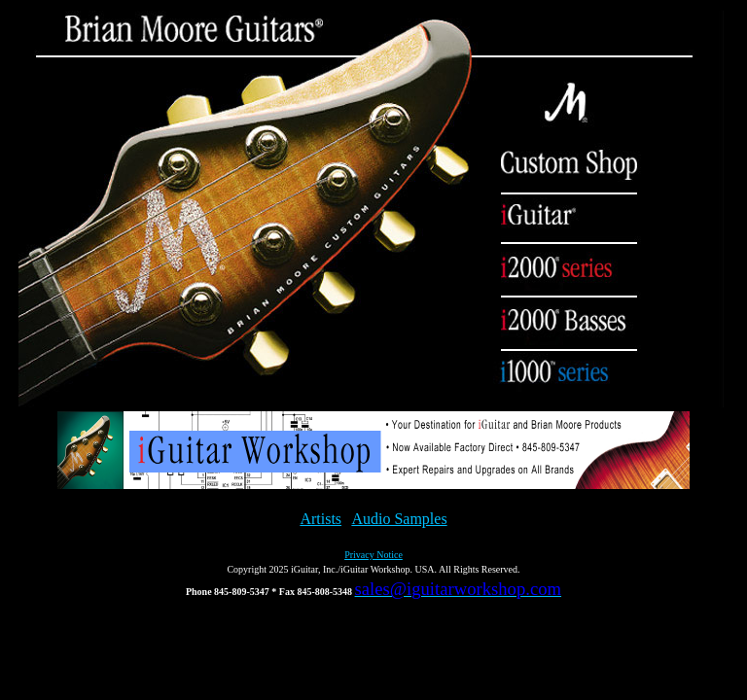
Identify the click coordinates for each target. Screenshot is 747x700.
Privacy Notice (373, 555)
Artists (320, 519)
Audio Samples (399, 519)
